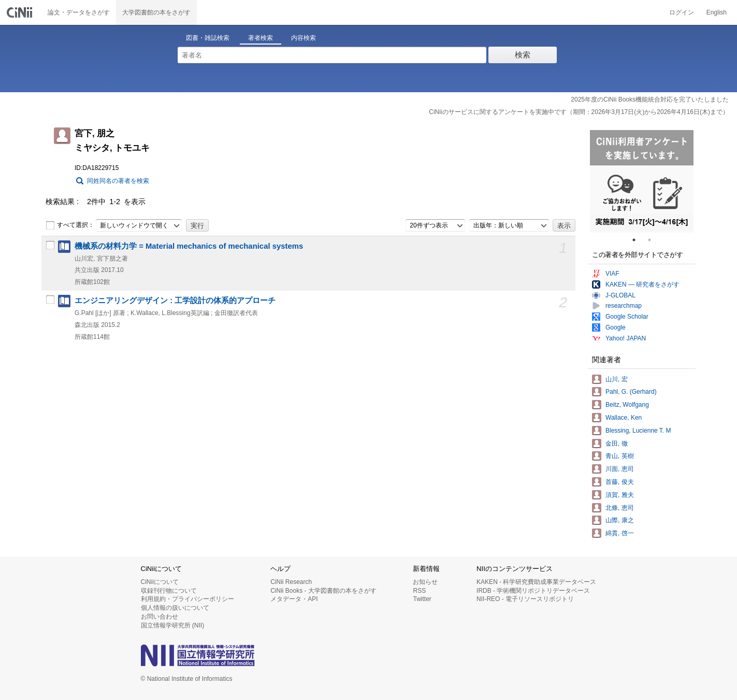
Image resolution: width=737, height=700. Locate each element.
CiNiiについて (160, 582)
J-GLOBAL (620, 295)
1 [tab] (638, 240)
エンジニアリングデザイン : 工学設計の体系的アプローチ (175, 301)
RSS (419, 591)
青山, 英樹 (620, 456)
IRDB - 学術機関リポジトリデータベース (533, 591)
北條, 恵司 (620, 508)
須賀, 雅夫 (620, 495)
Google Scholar (627, 317)
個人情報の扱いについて (175, 608)
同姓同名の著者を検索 (118, 181)
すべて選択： (70, 225)
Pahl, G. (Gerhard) (631, 392)
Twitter (422, 599)
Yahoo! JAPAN (626, 338)
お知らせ (425, 582)
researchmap (624, 306)
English (717, 12)
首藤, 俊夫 (620, 482)
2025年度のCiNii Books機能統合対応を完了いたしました (650, 99)
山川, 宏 (617, 379)
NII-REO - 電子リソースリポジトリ (525, 599)
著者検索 (261, 38)
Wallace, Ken (624, 418)
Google (616, 327)
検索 (523, 55)
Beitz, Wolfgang (627, 405)
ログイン (682, 12)
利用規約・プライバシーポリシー (187, 599)
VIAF (612, 274)
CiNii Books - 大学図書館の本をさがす (323, 591)
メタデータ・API (294, 599)
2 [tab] (654, 240)
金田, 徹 (617, 444)
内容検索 (304, 38)
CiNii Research (291, 582)
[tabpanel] (642, 181)
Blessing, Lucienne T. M (638, 431)
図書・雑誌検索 (208, 38)
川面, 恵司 (620, 469)
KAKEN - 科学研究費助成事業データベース (536, 582)
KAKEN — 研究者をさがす (642, 284)
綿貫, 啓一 (620, 533)
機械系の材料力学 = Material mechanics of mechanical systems (189, 246)
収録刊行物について (169, 591)
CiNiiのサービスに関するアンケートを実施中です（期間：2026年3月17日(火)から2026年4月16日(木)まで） (579, 112)
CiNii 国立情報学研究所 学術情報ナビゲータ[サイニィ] (21, 12)
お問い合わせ (160, 617)
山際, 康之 (620, 520)
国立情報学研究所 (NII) (173, 625)
